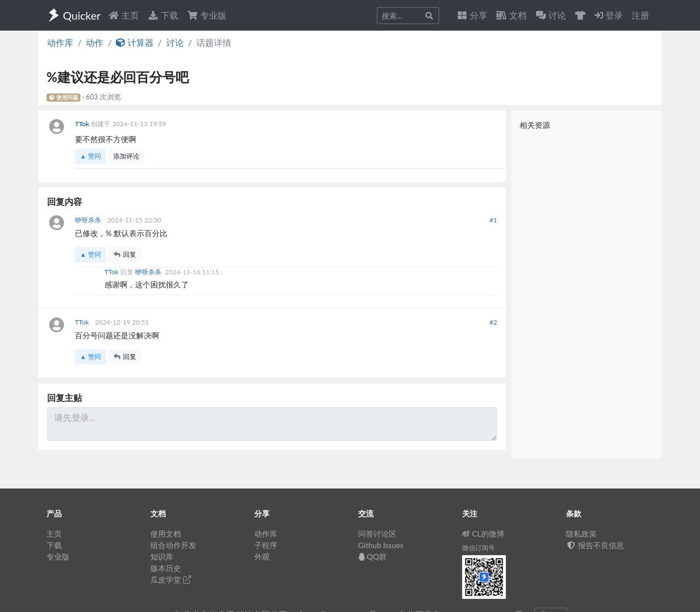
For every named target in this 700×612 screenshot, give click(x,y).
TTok (83, 124)
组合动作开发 (173, 545)
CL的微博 (483, 534)
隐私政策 (581, 534)
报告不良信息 (595, 545)
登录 (609, 15)
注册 (640, 15)
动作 (95, 42)
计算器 (135, 42)
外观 (262, 557)
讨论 (175, 42)
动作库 (60, 42)
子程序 (266, 545)
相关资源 (535, 125)
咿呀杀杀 (89, 220)
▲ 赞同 (91, 156)
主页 (124, 15)
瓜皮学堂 (171, 579)
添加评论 (126, 156)
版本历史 (166, 568)
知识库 (162, 557)
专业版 (207, 15)
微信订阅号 (479, 548)
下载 (163, 15)
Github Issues (381, 545)
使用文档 (166, 534)
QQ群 (372, 557)
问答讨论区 (377, 534)
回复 (125, 254)
